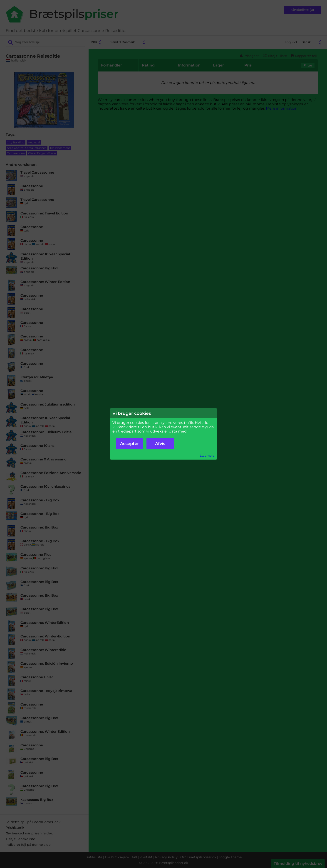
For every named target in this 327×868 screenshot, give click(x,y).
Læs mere (207, 456)
